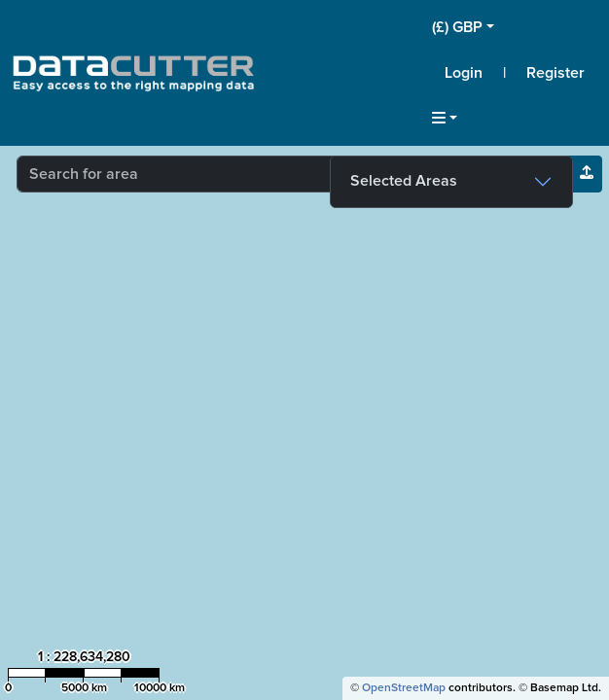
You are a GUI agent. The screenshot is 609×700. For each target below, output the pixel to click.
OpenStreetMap (404, 688)
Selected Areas (404, 181)
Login (464, 73)
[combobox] (260, 174)
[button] (515, 27)
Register (555, 73)
